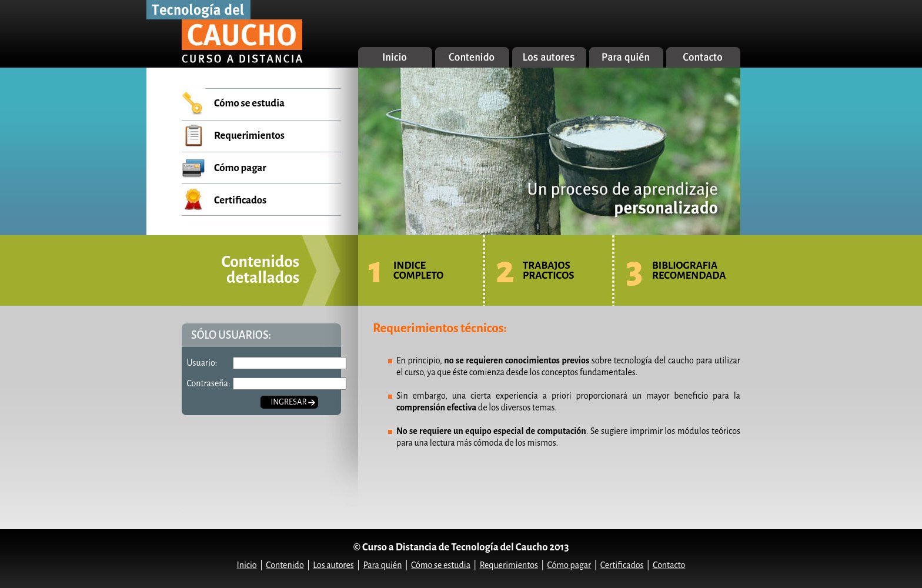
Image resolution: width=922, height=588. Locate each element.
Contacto (669, 565)
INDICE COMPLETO (418, 270)
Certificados (240, 200)
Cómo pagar (240, 168)
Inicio (247, 565)
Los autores (333, 565)
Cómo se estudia (249, 103)
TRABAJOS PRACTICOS (548, 270)
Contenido (285, 565)
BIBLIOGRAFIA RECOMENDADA (689, 270)
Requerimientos (249, 136)
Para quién (382, 565)
